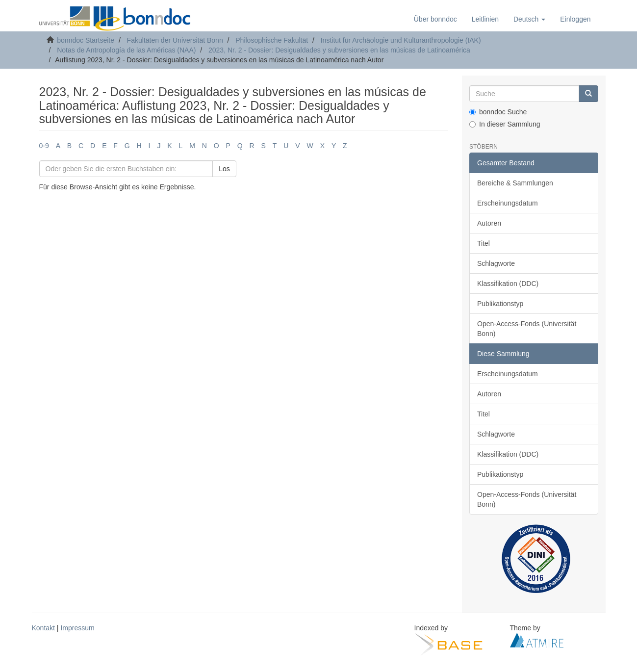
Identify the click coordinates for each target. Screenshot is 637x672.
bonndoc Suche (498, 112)
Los (224, 169)
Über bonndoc (435, 19)
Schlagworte (496, 263)
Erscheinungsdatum (508, 203)
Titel (484, 243)
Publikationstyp (500, 304)
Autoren (489, 223)
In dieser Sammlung (505, 124)
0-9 (44, 146)
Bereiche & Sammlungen (515, 183)
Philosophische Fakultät (272, 40)
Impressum (77, 628)
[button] (529, 19)
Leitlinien (485, 19)
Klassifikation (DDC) (508, 284)
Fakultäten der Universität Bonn (175, 40)
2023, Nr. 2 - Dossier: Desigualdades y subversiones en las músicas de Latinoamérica (339, 50)
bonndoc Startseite (86, 40)
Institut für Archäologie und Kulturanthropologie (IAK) (401, 40)
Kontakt (43, 628)
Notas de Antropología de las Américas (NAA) (126, 50)
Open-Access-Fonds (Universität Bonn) (527, 329)
